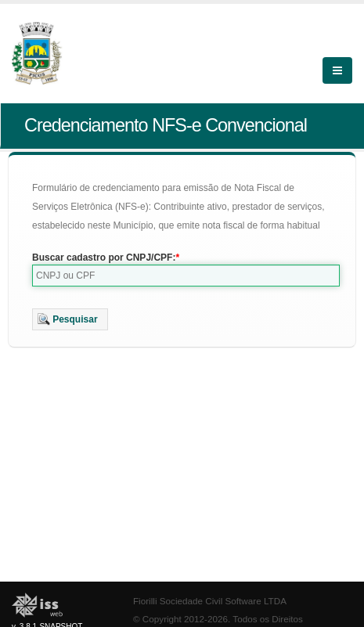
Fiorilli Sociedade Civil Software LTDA (210, 601)
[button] (70, 319)
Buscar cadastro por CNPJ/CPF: (104, 258)
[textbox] (186, 276)
